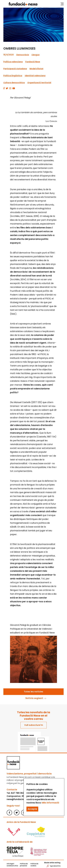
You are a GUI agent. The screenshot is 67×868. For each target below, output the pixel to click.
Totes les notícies (33, 692)
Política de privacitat (24, 865)
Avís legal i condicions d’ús (12, 865)
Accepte (32, 809)
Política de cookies (34, 865)
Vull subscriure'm (34, 725)
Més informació (50, 803)
